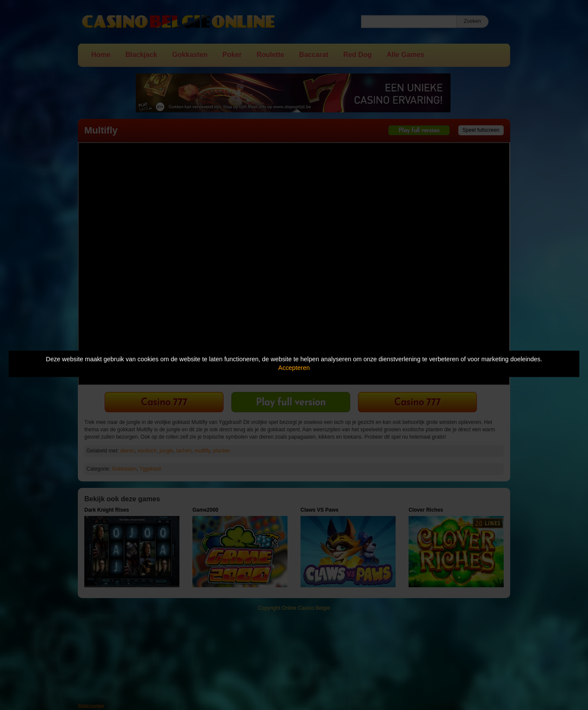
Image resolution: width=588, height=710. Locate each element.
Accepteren (294, 368)
